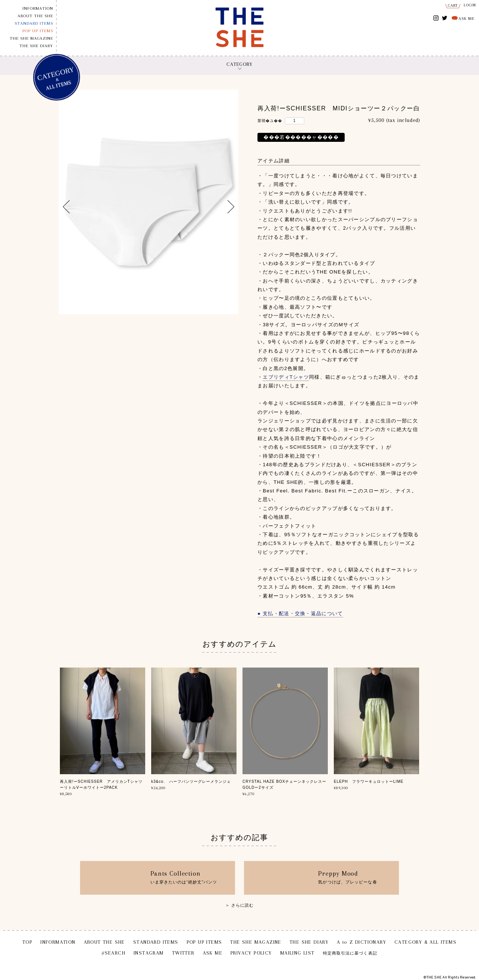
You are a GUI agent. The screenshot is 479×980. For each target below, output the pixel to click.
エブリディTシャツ (286, 377)
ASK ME (466, 19)
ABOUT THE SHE (35, 16)
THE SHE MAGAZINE (31, 38)
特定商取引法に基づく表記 (350, 953)
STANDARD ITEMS (34, 23)
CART (453, 5)
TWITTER (445, 17)
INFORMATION (38, 8)
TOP (27, 942)
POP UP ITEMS (38, 31)
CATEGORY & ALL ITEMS (425, 942)
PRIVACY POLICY (251, 953)
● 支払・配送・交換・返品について (300, 613)
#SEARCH (114, 953)
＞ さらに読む (240, 905)
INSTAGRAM (436, 19)
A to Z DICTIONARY (361, 942)
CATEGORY (239, 64)
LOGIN (470, 5)
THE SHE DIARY (36, 46)
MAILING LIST (298, 953)
